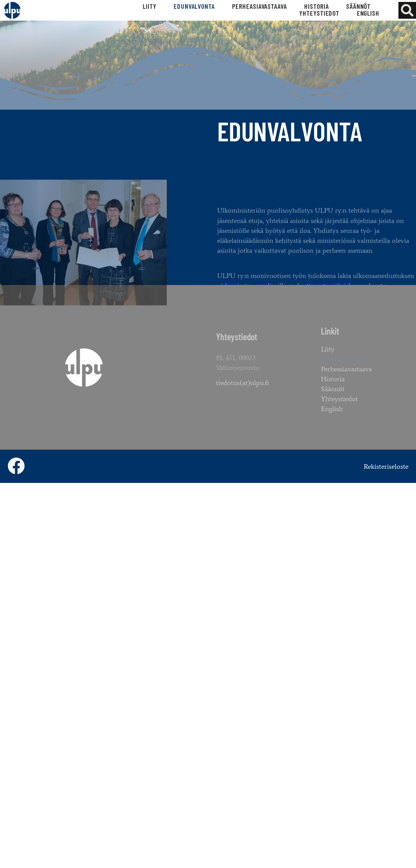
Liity (150, 6)
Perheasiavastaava (259, 6)
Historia (316, 6)
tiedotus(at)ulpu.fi (242, 388)
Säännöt (358, 6)
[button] (407, 11)
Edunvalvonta (194, 6)
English (368, 13)
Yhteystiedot (319, 13)
